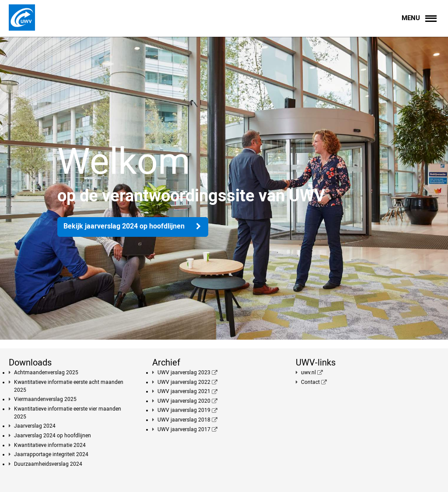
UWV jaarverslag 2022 (184, 382)
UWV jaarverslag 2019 (184, 410)
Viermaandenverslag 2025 (45, 399)
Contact (310, 382)
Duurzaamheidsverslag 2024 (48, 464)
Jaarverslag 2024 (35, 426)
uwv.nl (308, 373)
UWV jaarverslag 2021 (184, 391)
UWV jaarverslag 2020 (184, 401)
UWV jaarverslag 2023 (184, 373)
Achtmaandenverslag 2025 (46, 373)
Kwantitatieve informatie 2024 (50, 445)
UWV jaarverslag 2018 (184, 420)
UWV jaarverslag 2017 (184, 429)
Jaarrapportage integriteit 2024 (51, 454)
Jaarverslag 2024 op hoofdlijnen (52, 436)
